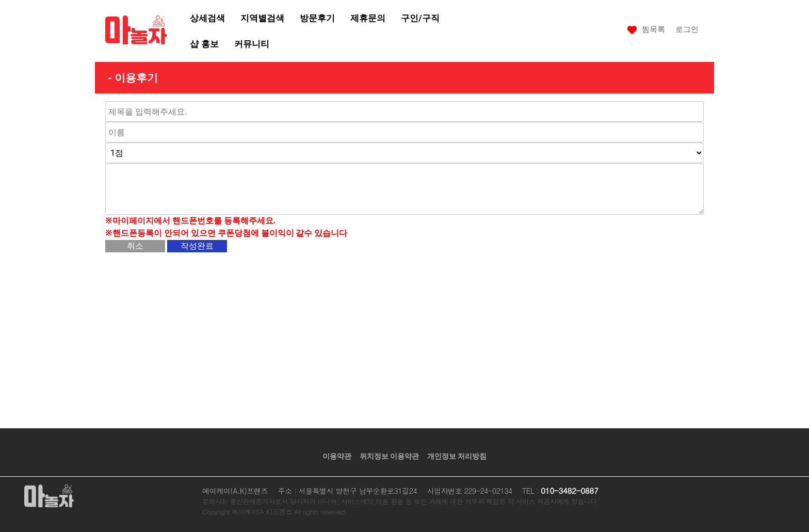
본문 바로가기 (0, 0)
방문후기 (317, 18)
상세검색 (207, 18)
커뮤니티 (252, 44)
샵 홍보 (204, 44)
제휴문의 (368, 18)
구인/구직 (420, 18)
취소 (135, 246)
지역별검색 (262, 18)
